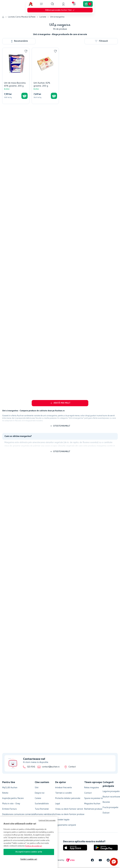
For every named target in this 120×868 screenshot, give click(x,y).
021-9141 (31, 767)
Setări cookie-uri (29, 859)
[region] (29, 842)
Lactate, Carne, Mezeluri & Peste (22, 3)
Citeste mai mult (62, 416)
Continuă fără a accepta (47, 821)
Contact (72, 767)
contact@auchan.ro (51, 767)
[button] (114, 862)
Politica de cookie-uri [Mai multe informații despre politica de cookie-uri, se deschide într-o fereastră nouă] (34, 846)
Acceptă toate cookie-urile (29, 852)
